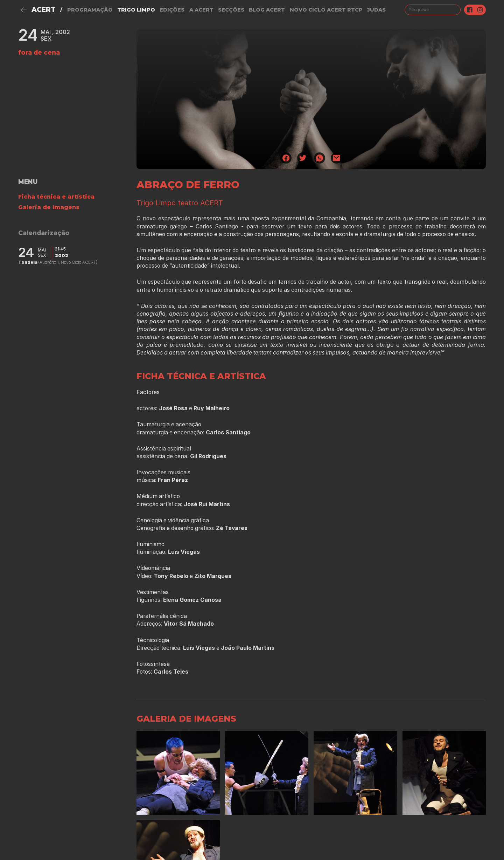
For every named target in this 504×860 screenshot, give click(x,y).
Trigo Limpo (136, 10)
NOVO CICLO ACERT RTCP (326, 10)
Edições (172, 10)
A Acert (201, 10)
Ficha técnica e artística (56, 197)
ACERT (44, 10)
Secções (231, 10)
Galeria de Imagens (49, 207)
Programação (90, 10)
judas (376, 10)
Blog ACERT (267, 10)
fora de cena (39, 52)
